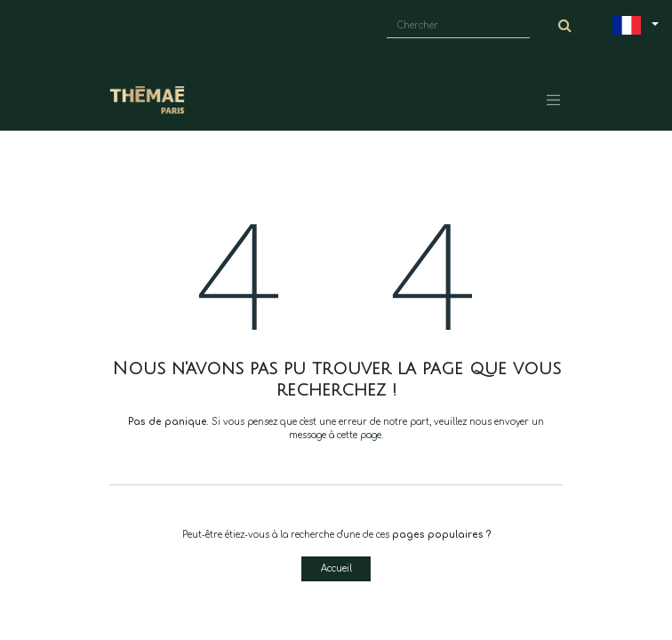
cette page (359, 435)
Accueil (336, 568)
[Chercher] (565, 26)
